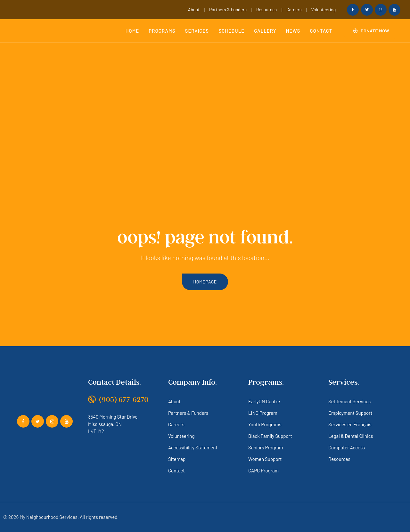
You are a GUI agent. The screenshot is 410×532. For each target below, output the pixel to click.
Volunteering (323, 9)
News (293, 31)
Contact (321, 31)
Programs (162, 31)
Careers (294, 9)
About (194, 9)
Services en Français (350, 424)
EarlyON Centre (264, 401)
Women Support (265, 459)
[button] (371, 31)
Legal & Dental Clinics (351, 436)
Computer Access (347, 447)
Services (197, 31)
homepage (205, 282)
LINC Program (263, 413)
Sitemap (177, 459)
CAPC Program (263, 471)
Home (132, 31)
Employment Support (350, 413)
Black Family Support (270, 436)
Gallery (265, 31)
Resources (266, 9)
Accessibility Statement (193, 447)
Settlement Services (349, 401)
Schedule (231, 31)
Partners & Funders (228, 9)
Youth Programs (265, 424)
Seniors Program (266, 447)
